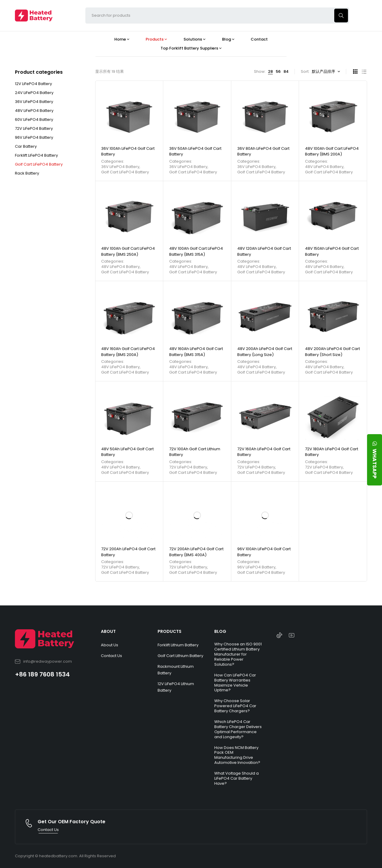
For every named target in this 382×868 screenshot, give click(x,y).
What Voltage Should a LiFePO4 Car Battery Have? (237, 778)
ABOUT (108, 631)
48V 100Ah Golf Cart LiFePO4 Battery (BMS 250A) (128, 251)
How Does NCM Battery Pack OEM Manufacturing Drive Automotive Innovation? (237, 755)
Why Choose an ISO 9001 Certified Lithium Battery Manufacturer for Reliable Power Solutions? (238, 654)
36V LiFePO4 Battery (34, 102)
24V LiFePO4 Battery (34, 93)
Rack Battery (27, 173)
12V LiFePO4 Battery (33, 84)
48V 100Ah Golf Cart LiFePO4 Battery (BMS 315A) (196, 251)
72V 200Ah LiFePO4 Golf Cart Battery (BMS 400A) (196, 552)
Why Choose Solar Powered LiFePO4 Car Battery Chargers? (235, 706)
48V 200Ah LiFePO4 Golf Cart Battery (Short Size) (332, 352)
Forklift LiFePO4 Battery (36, 155)
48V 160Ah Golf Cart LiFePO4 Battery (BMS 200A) (128, 352)
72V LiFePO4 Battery (34, 128)
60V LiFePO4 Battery (34, 120)
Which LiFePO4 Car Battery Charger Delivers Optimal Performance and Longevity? (238, 729)
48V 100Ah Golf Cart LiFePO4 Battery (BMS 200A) (332, 151)
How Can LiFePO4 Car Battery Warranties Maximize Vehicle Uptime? (235, 683)
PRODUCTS (170, 631)
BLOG (220, 631)
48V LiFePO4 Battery (34, 111)
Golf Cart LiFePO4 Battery (39, 164)
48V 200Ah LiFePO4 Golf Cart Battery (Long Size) (265, 352)
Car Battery (26, 146)
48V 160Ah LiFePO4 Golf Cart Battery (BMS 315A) (196, 352)
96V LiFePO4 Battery (34, 137)
